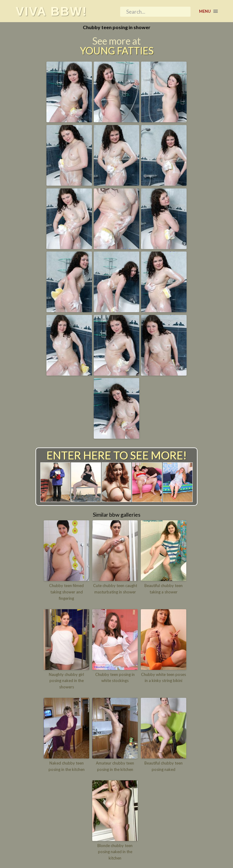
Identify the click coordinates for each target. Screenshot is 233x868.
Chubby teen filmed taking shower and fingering (66, 592)
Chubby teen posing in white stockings (115, 678)
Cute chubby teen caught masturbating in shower (115, 589)
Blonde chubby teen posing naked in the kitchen (115, 852)
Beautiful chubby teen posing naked (164, 766)
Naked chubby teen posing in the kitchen (67, 766)
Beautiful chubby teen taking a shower (164, 589)
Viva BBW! (51, 11)
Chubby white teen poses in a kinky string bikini (164, 678)
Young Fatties (117, 51)
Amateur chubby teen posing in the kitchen (115, 766)
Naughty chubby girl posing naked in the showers (66, 681)
